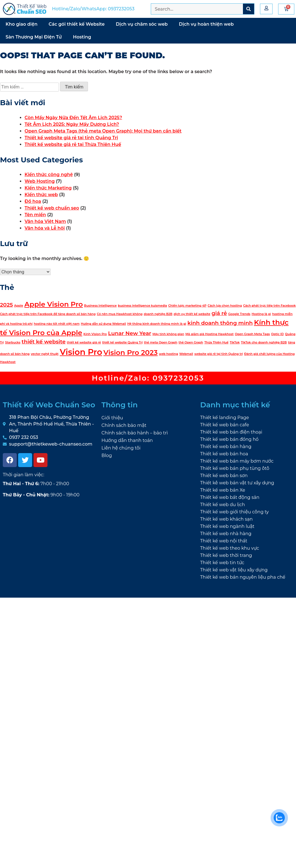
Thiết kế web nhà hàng (226, 534)
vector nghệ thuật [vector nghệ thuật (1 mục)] (45, 354)
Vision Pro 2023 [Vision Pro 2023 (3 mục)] (130, 352)
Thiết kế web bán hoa (224, 454)
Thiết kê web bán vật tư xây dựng (237, 483)
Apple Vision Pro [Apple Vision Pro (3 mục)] (53, 304)
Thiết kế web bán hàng (226, 447)
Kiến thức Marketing (48, 188)
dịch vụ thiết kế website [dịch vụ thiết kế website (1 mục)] (192, 314)
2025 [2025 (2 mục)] (6, 305)
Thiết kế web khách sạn (226, 519)
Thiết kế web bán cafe (225, 425)
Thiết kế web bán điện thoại (231, 432)
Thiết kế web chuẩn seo (52, 208)
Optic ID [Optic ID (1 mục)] (277, 334)
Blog (107, 455)
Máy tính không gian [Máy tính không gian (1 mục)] (168, 334)
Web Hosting (40, 181)
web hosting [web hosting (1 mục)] (169, 354)
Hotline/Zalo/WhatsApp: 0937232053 (93, 9)
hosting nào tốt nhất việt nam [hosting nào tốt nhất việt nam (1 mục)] (57, 324)
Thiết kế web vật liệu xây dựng (234, 570)
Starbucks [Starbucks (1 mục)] (13, 342)
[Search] (249, 9)
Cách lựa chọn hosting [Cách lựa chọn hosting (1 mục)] (225, 306)
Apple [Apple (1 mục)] (19, 306)
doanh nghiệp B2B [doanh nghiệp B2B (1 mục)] (158, 314)
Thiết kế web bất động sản (230, 497)
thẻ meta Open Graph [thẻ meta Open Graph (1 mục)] (160, 342)
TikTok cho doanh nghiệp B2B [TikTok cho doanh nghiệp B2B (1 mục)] (264, 342)
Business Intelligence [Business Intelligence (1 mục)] (100, 306)
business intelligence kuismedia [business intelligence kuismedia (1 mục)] (142, 306)
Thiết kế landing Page (225, 418)
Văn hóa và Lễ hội (45, 228)
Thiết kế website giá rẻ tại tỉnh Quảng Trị (71, 138)
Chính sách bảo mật (124, 425)
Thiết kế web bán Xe (223, 490)
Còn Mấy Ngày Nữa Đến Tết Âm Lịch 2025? (73, 118)
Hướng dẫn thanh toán (127, 440)
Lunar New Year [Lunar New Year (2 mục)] (130, 333)
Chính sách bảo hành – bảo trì (135, 433)
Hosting (82, 37)
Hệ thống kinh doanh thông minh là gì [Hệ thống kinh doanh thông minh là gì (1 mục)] (157, 324)
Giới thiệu (112, 418)
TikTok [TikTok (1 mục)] (235, 342)
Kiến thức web (41, 195)
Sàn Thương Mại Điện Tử (34, 37)
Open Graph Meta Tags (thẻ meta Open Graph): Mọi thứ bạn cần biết (103, 131)
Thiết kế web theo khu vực (230, 548)
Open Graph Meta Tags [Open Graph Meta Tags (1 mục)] (252, 334)
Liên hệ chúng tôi (121, 448)
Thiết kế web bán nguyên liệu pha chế (243, 577)
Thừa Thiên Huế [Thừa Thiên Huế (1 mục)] (217, 342)
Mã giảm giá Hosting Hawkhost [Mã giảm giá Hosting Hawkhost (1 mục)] (210, 334)
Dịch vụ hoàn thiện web (206, 24)
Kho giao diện (22, 24)
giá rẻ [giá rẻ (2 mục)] (219, 313)
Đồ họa (33, 201)
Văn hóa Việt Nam (45, 221)
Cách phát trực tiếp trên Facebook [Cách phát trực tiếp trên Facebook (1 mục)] (269, 306)
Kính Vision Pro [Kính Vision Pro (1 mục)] (95, 334)
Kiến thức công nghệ (49, 175)
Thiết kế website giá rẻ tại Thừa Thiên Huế (73, 144)
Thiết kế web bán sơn (224, 476)
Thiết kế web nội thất (224, 541)
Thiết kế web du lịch (223, 505)
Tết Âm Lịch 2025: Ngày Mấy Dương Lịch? (72, 124)
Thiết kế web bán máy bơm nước (237, 461)
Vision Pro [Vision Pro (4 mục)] (81, 352)
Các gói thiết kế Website (77, 24)
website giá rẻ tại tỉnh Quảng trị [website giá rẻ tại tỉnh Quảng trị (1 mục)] (219, 354)
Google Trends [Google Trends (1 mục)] (239, 314)
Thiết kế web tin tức (222, 563)
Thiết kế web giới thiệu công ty (235, 512)
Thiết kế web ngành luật (227, 526)
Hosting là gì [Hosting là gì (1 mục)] (261, 314)
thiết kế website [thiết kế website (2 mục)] (44, 342)
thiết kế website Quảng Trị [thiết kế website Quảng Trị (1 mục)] (122, 342)
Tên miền (35, 215)
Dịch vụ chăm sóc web (142, 24)
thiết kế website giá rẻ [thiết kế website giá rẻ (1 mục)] (84, 342)
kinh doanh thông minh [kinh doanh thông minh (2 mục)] (220, 323)
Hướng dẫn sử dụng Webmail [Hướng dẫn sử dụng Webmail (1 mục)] (103, 324)
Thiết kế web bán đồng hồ (229, 439)
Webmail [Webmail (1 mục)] (186, 354)
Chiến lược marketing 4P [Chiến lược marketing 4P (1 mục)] (187, 306)
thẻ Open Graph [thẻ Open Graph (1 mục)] (191, 342)
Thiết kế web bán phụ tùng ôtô (235, 468)
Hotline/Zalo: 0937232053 (148, 378)
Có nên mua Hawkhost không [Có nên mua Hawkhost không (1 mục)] (120, 314)
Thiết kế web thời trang (226, 555)
